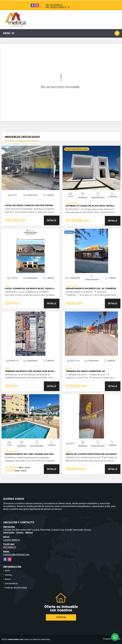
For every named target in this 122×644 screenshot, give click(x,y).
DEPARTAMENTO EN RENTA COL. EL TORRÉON (91, 288)
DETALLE (52, 220)
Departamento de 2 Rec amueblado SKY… (30, 454)
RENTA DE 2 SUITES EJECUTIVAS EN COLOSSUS (91, 454)
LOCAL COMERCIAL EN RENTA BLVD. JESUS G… (30, 288)
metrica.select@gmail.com (16, 554)
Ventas (8, 575)
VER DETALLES (31, 168)
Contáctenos (11, 583)
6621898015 (56, 5)
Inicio (7, 571)
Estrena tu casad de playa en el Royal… (91, 206)
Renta (8, 579)
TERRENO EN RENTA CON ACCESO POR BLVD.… (30, 371)
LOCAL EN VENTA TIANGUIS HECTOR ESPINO (29, 205)
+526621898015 (58, 7)
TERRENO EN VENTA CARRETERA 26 (85, 371)
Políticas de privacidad (16, 588)
